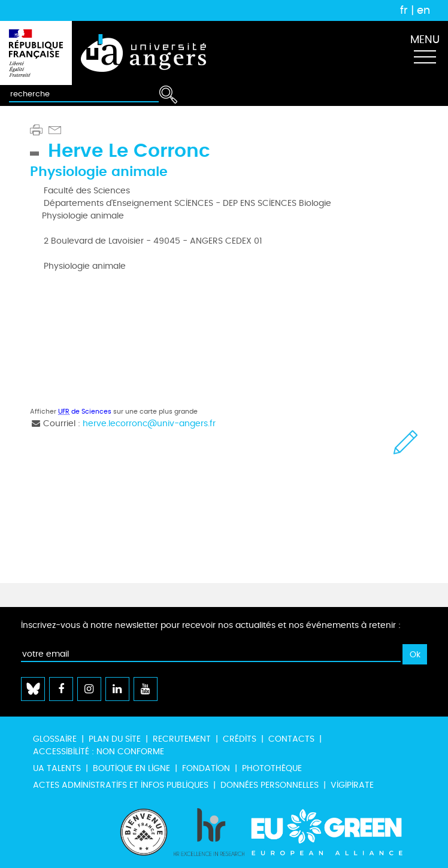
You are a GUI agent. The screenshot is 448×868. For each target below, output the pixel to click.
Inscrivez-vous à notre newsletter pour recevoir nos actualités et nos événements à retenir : (211, 625)
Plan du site (115, 739)
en (423, 10)
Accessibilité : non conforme (99, 752)
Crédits (240, 739)
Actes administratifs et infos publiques (121, 785)
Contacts (291, 739)
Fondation (206, 768)
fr (404, 10)
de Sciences (85, 412)
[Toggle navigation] (425, 53)
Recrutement (182, 739)
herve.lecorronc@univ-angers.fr (149, 424)
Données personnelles (270, 785)
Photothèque (272, 768)
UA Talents (57, 768)
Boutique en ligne (131, 768)
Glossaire (55, 739)
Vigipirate (352, 785)
